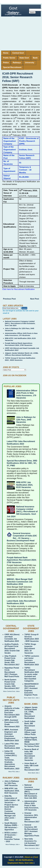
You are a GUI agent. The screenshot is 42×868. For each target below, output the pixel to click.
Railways (17, 63)
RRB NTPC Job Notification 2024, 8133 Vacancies (25, 485)
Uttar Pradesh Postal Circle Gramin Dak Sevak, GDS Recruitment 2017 (12, 660)
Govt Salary (13, 10)
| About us (28, 857)
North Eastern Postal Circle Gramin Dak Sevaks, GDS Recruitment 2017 (12, 684)
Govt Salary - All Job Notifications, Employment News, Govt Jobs (23, 860)
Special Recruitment (12, 67)
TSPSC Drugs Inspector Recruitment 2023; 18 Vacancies (30, 649)
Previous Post (9, 299)
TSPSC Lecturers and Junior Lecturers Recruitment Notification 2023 (32, 660)
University (30, 63)
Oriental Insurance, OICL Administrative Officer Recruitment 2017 (32, 817)
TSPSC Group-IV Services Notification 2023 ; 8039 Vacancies (20, 359)
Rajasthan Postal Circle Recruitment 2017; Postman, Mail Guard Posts (12, 672)
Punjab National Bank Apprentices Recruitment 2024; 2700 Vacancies (19, 344)
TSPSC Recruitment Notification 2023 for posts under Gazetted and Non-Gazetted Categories (32, 674)
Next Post (35, 299)
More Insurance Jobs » (32, 848)
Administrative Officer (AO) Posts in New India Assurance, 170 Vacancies (21, 334)
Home (6, 53)
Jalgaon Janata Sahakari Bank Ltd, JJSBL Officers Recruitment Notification (22, 354)
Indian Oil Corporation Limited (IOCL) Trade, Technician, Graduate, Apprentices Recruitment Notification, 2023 (12, 760)
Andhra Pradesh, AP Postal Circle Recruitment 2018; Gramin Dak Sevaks (12, 649)
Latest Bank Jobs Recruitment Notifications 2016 (21, 602)
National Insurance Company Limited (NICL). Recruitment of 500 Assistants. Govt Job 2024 (20, 323)
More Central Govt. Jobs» (12, 691)
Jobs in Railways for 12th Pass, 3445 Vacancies (26, 420)
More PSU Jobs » (14, 772)
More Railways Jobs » (13, 844)
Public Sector (9, 58)
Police (6, 63)
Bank (35, 58)
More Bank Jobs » (34, 773)
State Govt (24, 58)
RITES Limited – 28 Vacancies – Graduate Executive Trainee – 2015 (12, 837)
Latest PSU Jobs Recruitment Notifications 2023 (21, 443)
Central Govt (18, 53)
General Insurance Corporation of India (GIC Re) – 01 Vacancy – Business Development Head (22, 537)
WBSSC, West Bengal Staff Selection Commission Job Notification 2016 (20, 582)
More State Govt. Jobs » (32, 698)
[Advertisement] (21, 34)
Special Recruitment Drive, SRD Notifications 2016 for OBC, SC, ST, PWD (22, 463)
